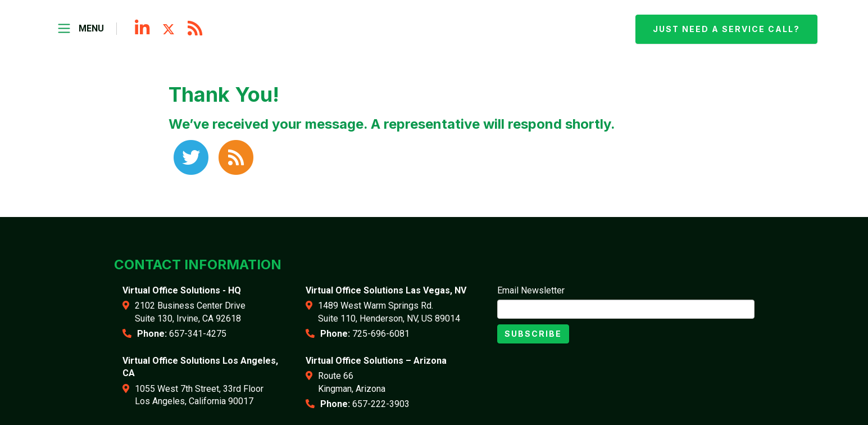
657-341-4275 (198, 334)
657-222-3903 (381, 404)
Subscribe (533, 334)
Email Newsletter (531, 290)
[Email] (626, 309)
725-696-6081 (381, 334)
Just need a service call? (726, 29)
